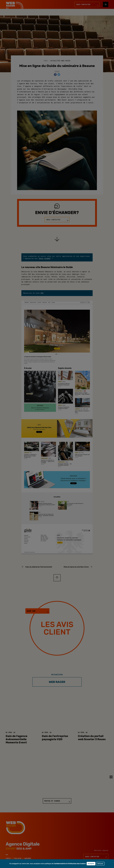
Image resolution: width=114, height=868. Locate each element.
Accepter (91, 864)
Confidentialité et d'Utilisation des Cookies (70, 864)
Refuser (100, 864)
